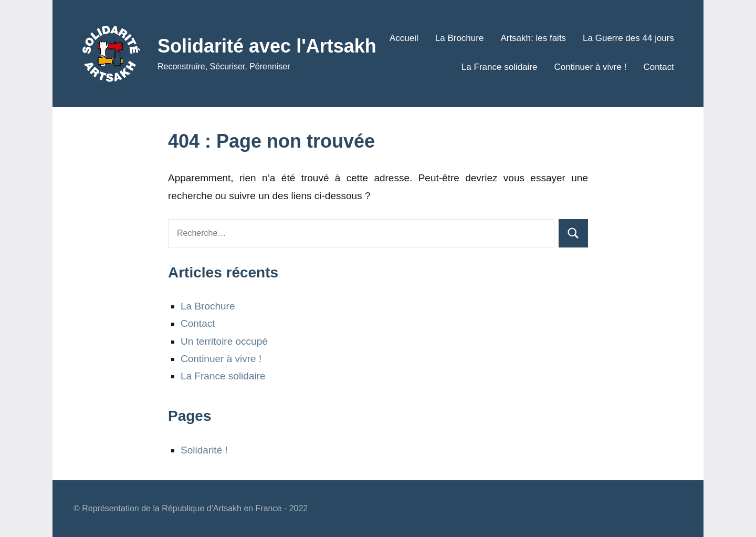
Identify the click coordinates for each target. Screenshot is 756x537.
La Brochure (460, 38)
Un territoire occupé (224, 341)
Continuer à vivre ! (590, 67)
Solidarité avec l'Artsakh (267, 46)
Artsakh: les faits (533, 38)
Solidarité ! (204, 450)
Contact (659, 67)
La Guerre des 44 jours (628, 38)
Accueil (404, 38)
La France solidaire (500, 67)
